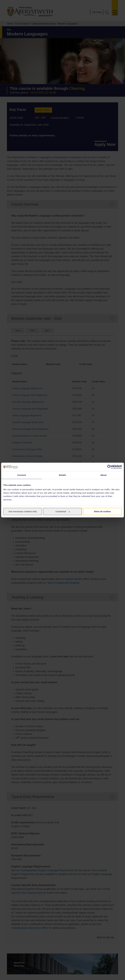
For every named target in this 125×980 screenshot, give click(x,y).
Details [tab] (62, 475)
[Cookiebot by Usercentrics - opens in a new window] (109, 467)
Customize (63, 511)
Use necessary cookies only (23, 511)
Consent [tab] (22, 475)
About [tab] (103, 475)
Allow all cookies (102, 511)
